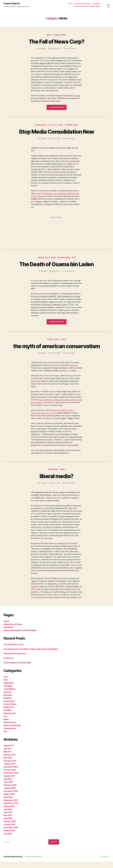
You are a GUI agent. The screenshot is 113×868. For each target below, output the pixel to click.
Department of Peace (83, 4)
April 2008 (8, 804)
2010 (6, 683)
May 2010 (8, 764)
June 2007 (8, 819)
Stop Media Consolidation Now (57, 132)
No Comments (71, 49)
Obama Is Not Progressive (15, 660)
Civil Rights (9, 692)
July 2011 (8, 755)
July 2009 (8, 785)
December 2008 (11, 798)
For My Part (9, 665)
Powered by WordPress (33, 863)
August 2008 (9, 801)
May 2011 (8, 758)
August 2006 (9, 837)
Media (49, 35)
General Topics (43, 257)
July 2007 (8, 816)
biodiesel (34, 593)
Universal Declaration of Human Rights (87, 6)
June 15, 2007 (56, 359)
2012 (6, 686)
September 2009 (11, 779)
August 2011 (9, 752)
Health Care (9, 714)
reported (77, 96)
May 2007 (8, 822)
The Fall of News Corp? (56, 42)
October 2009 (10, 776)
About (70, 4)
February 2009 (10, 791)
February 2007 (10, 828)
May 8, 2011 (56, 271)
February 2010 (10, 767)
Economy (8, 698)
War (74, 257)
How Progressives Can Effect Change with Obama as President (31, 656)
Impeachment (10, 720)
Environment (53, 476)
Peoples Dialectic (12, 4)
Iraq (5, 723)
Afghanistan (9, 689)
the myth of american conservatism (57, 349)
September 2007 (11, 810)
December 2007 (11, 807)
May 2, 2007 (56, 489)
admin (44, 49)
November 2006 (11, 834)
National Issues (60, 35)
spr (58, 590)
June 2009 (8, 788)
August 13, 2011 (56, 49)
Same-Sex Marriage (12, 732)
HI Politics (53, 125)
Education (8, 701)
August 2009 (9, 782)
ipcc (43, 515)
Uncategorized (10, 735)
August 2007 (9, 813)
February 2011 (10, 761)
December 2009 (11, 773)
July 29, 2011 (56, 139)
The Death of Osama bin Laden (57, 264)
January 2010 (10, 770)
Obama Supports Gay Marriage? (18, 669)
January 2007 (10, 831)
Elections (8, 704)
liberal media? (57, 482)
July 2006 (8, 840)
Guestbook (96, 4)
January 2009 (10, 794)
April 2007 (8, 825)
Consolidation (41, 125)
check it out (74, 372)
